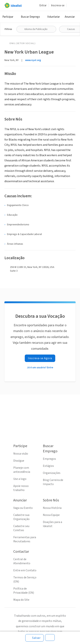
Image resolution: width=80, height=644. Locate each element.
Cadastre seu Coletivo (21, 528)
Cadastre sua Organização (21, 517)
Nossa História (52, 508)
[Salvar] (34, 638)
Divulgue (19, 461)
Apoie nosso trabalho (21, 488)
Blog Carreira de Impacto (53, 482)
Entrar (43, 5)
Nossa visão (21, 454)
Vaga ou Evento (23, 508)
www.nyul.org (33, 60)
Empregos (49, 459)
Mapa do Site (21, 600)
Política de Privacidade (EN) (24, 591)
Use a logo (20, 479)
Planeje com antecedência (22, 470)
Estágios (48, 466)
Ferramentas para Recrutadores (25, 539)
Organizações (52, 473)
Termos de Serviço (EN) (25, 579)
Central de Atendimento (22, 561)
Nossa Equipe (51, 515)
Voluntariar (54, 17)
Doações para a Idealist (52, 524)
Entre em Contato (25, 570)
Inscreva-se (58, 5)
